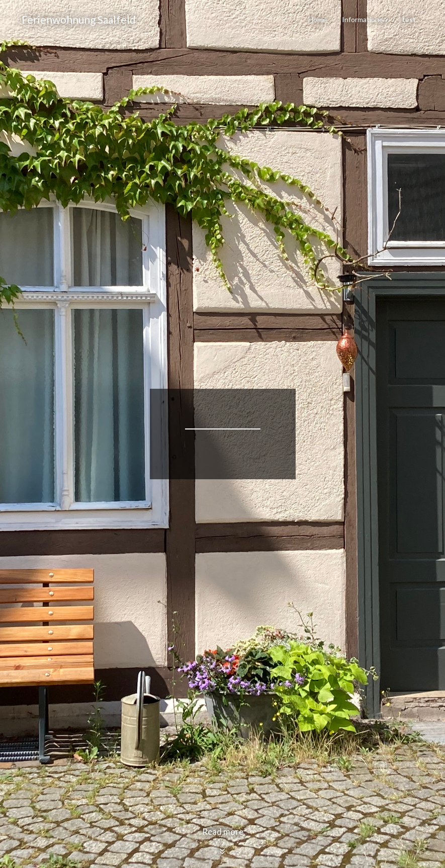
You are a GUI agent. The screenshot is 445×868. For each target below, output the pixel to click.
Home (318, 19)
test (409, 19)
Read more (223, 841)
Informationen (365, 19)
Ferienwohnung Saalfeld (79, 19)
